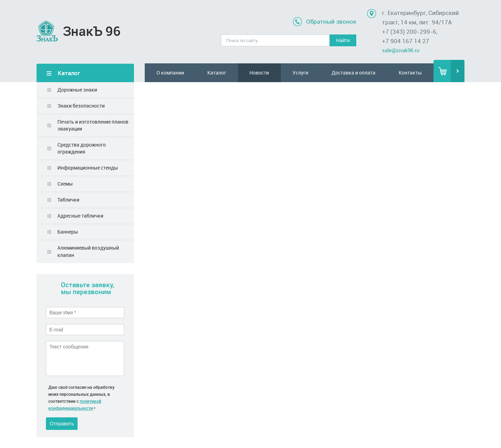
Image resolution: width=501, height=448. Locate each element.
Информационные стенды (88, 168)
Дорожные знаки (77, 90)
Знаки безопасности (81, 106)
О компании (170, 73)
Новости (259, 73)
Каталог (217, 73)
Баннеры (68, 232)
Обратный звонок (331, 21)
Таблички (68, 200)
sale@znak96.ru (401, 50)
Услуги (300, 73)
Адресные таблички (80, 216)
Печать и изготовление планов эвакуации (93, 125)
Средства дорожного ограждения (82, 148)
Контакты (410, 73)
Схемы (65, 184)
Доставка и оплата (353, 73)
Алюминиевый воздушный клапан (88, 251)
